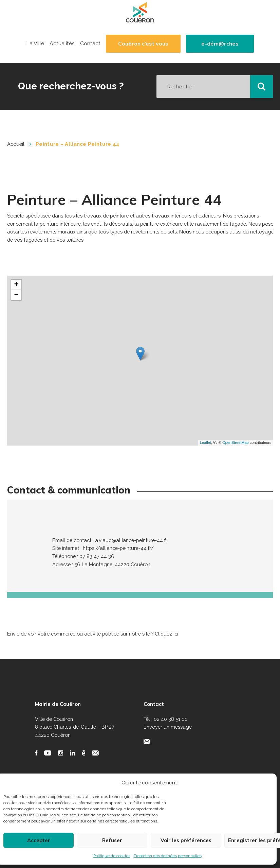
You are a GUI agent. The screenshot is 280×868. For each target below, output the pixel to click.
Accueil (16, 144)
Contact (90, 44)
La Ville (35, 44)
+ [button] (16, 285)
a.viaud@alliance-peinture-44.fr (131, 540)
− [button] (16, 295)
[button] (262, 87)
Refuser (112, 840)
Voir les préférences (186, 840)
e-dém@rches (220, 44)
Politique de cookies (112, 856)
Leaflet (206, 442)
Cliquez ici (166, 634)
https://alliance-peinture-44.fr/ (118, 548)
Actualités (62, 44)
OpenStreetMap (236, 442)
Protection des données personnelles (168, 856)
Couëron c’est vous (143, 44)
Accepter (39, 840)
